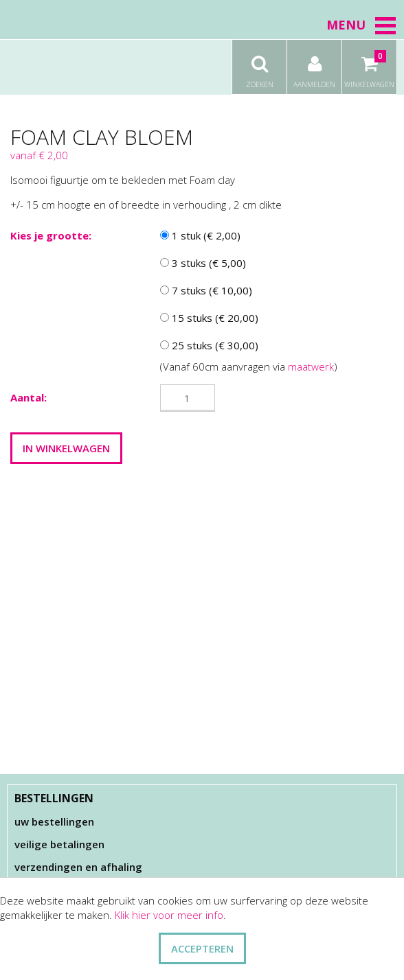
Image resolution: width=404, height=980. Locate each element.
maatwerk (311, 366)
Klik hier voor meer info (169, 915)
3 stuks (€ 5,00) (203, 263)
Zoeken (259, 65)
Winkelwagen (369, 65)
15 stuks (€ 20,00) (209, 318)
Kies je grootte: (51, 235)
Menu (362, 25)
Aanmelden (314, 65)
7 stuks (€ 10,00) (206, 290)
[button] (385, 25)
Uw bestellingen (54, 821)
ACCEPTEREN (202, 948)
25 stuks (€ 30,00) (209, 345)
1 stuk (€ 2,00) (200, 235)
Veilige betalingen (59, 844)
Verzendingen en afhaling (78, 867)
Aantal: (29, 397)
